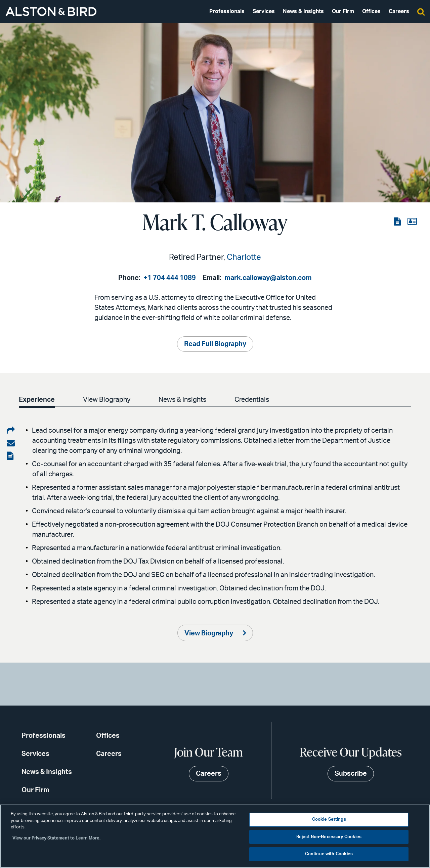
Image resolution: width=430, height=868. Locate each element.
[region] (215, 836)
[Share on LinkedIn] (11, 431)
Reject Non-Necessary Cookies (329, 837)
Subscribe (351, 774)
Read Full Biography (215, 344)
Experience (37, 400)
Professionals (227, 11)
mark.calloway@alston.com (268, 278)
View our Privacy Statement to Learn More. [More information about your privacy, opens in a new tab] (56, 838)
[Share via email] (11, 443)
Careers (399, 11)
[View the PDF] (398, 222)
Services (264, 11)
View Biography (107, 400)
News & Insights (303, 11)
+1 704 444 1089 (170, 278)
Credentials (252, 400)
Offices (371, 11)
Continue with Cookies (329, 854)
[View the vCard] (412, 222)
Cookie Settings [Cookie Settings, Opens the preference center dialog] (329, 819)
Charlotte (244, 257)
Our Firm (343, 11)
